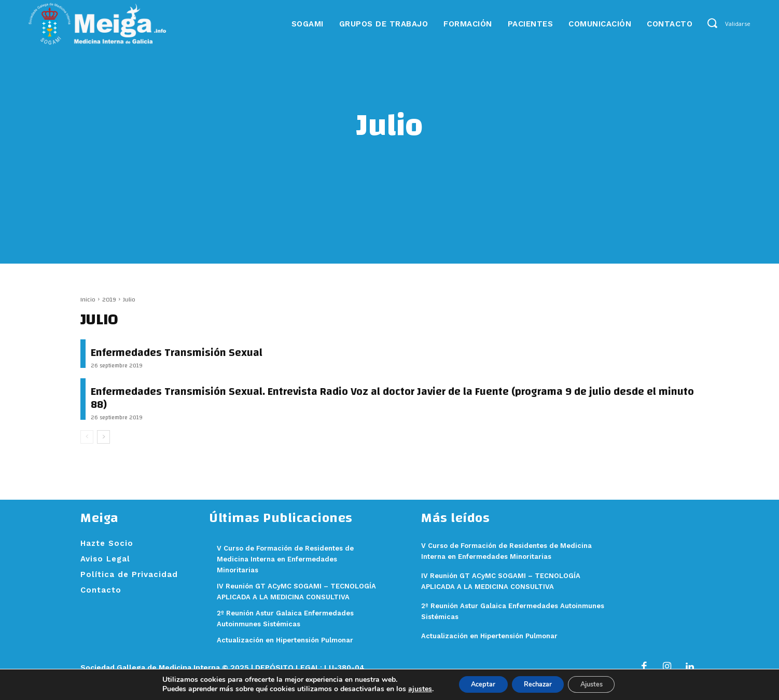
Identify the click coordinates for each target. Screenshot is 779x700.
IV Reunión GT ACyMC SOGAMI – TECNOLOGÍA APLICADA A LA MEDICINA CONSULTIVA (293, 597)
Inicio (88, 299)
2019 (109, 299)
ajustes (406, 689)
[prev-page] (87, 437)
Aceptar (474, 684)
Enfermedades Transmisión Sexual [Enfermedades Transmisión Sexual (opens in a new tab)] (177, 353)
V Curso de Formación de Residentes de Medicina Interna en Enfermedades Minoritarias (295, 559)
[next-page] (103, 437)
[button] (712, 23)
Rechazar (537, 684)
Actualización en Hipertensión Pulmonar (295, 651)
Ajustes (601, 684)
